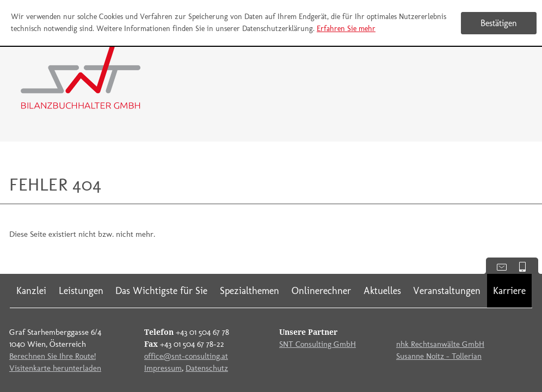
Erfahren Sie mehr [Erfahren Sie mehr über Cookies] (346, 29)
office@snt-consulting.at (186, 356)
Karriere (509, 291)
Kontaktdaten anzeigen (498, 266)
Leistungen (81, 291)
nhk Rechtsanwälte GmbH (440, 344)
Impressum (163, 368)
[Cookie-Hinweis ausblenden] (499, 23)
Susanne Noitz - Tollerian (439, 356)
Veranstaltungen (447, 291)
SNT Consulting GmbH (318, 344)
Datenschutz (207, 368)
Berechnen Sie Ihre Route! (53, 356)
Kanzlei (31, 291)
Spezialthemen (250, 291)
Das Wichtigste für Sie (161, 291)
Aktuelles (382, 291)
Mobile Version (526, 266)
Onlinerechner (321, 291)
